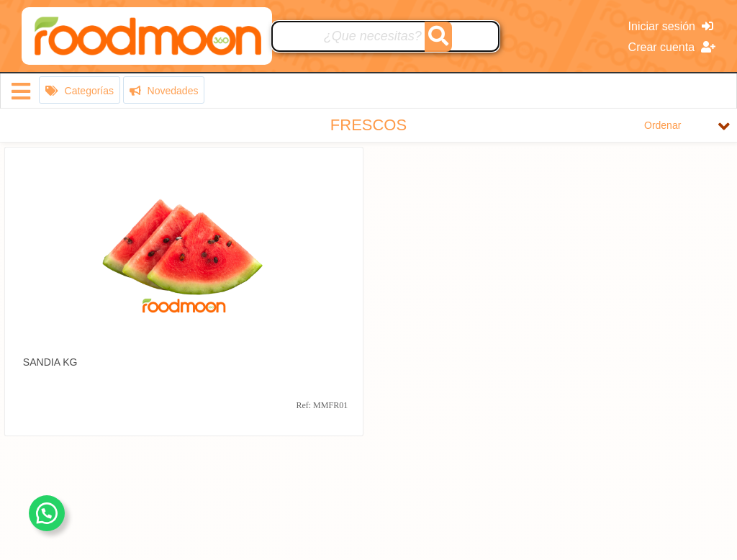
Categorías (80, 91)
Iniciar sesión (671, 26)
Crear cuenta (672, 47)
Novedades (164, 91)
